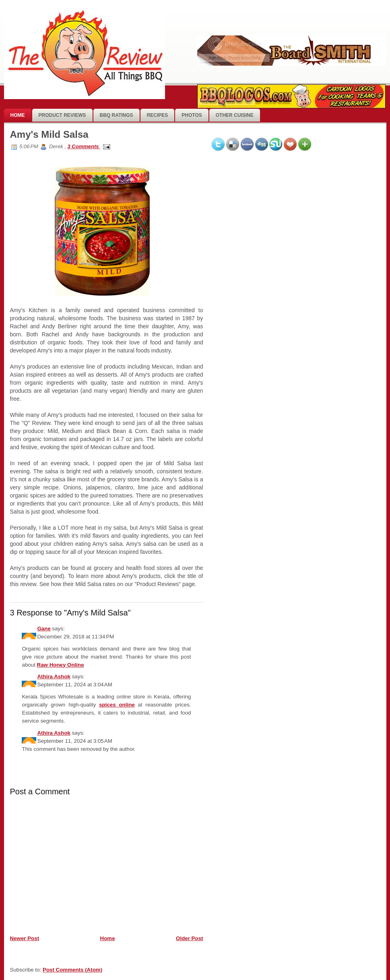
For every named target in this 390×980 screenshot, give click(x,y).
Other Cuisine (235, 115)
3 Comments (84, 146)
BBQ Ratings (117, 115)
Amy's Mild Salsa (49, 134)
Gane (44, 629)
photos (192, 115)
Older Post (189, 938)
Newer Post (25, 938)
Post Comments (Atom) (72, 970)
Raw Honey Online (61, 665)
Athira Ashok (54, 676)
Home (18, 115)
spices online (117, 705)
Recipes (158, 115)
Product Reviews (62, 115)
